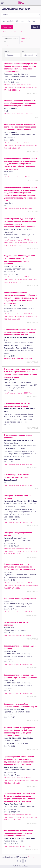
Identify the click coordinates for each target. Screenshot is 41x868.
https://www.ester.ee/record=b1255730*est (18, 583)
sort (23, 51)
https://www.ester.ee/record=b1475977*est (18, 240)
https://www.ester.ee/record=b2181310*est (18, 85)
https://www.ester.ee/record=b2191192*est (17, 277)
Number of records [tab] (11, 40)
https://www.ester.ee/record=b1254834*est (18, 464)
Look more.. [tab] (26, 40)
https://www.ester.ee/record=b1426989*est (18, 314)
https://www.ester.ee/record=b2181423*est (18, 143)
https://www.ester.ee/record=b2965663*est (18, 208)
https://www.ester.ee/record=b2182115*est (17, 778)
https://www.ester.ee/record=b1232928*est (18, 664)
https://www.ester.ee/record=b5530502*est (18, 114)
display (7, 51)
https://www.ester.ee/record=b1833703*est (18, 612)
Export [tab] (6, 46)
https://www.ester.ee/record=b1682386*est (18, 485)
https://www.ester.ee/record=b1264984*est (18, 359)
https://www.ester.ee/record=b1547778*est (18, 177)
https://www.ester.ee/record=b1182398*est (18, 636)
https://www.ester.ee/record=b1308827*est (18, 393)
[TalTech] (21, 3)
